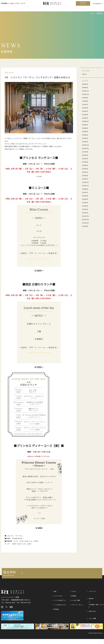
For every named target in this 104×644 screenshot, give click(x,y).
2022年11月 (86, 186)
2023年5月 (86, 165)
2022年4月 (86, 202)
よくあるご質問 (76, 606)
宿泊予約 (83, 3)
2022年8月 (86, 189)
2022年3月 (86, 206)
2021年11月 (86, 219)
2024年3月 (86, 138)
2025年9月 (86, 98)
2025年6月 (86, 108)
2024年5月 (86, 131)
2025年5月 (86, 111)
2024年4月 (86, 135)
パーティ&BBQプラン (28, 10)
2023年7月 (86, 158)
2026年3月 (86, 87)
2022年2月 (86, 209)
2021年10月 (86, 223)
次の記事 (68, 560)
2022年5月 (86, 199)
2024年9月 (86, 125)
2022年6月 (86, 196)
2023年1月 (86, 179)
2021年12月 (86, 216)
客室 (4, 10)
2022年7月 (86, 192)
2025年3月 (86, 118)
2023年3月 (86, 172)
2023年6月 (86, 162)
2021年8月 (86, 226)
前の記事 (10, 560)
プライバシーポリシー (77, 611)
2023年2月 (86, 175)
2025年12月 (86, 91)
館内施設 (82, 10)
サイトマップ (93, 597)
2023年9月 (86, 152)
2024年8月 (86, 128)
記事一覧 (39, 560)
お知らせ (85, 74)
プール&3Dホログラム (45, 10)
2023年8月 (86, 155)
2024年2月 (86, 142)
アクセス (91, 10)
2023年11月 (86, 145)
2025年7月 (86, 104)
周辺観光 (99, 10)
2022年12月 (86, 182)
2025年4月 (86, 115)
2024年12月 (86, 121)
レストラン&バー (13, 10)
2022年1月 (86, 213)
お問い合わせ (93, 617)
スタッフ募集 (93, 624)
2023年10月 (86, 148)
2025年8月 (86, 101)
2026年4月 (86, 84)
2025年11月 (86, 94)
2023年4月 (86, 169)
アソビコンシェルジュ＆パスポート (66, 10)
